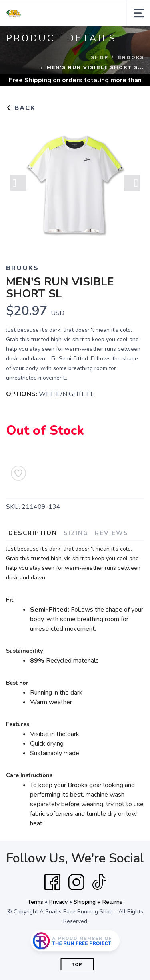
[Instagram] (76, 882)
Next (132, 183)
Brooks (131, 57)
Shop (100, 57)
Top (77, 965)
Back (21, 108)
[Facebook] (52, 882)
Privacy (58, 902)
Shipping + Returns (98, 902)
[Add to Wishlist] (18, 473)
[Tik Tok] (99, 882)
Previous (18, 183)
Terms (35, 902)
